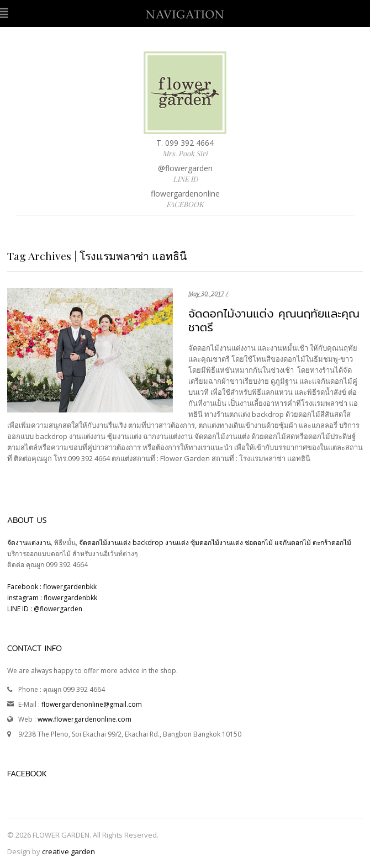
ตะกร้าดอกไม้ (332, 542)
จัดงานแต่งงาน (29, 542)
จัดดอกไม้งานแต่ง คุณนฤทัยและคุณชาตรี (274, 320)
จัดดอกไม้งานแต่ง (105, 542)
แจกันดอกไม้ (294, 542)
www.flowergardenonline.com (84, 719)
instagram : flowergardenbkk (52, 598)
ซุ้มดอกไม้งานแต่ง (217, 542)
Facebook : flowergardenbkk (52, 587)
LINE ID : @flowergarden (45, 609)
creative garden (68, 851)
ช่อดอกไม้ (259, 542)
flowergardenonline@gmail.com (92, 704)
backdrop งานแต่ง (161, 542)
